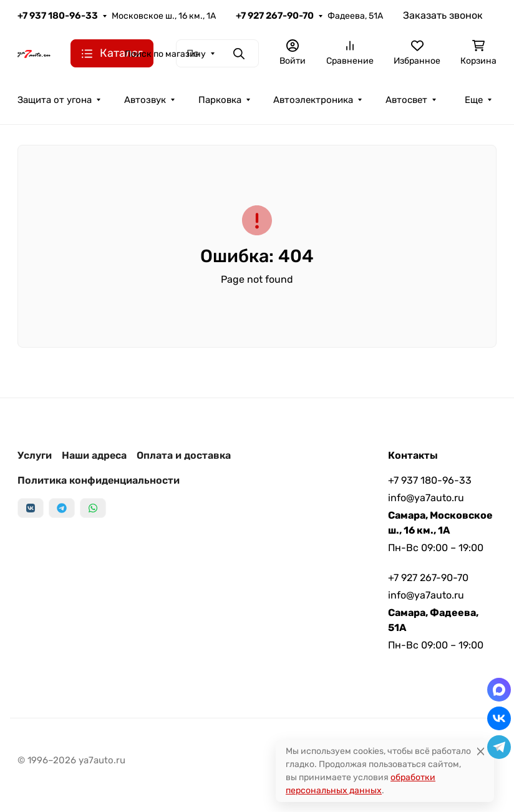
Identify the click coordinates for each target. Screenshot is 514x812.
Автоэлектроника (313, 100)
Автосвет (406, 100)
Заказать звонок (443, 15)
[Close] (481, 751)
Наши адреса (94, 455)
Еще (474, 100)
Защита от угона (55, 100)
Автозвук (145, 100)
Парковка (220, 100)
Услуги (35, 455)
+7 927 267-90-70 (275, 16)
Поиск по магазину (165, 54)
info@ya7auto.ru (426, 498)
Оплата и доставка (184, 455)
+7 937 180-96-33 (58, 16)
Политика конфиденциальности (99, 480)
